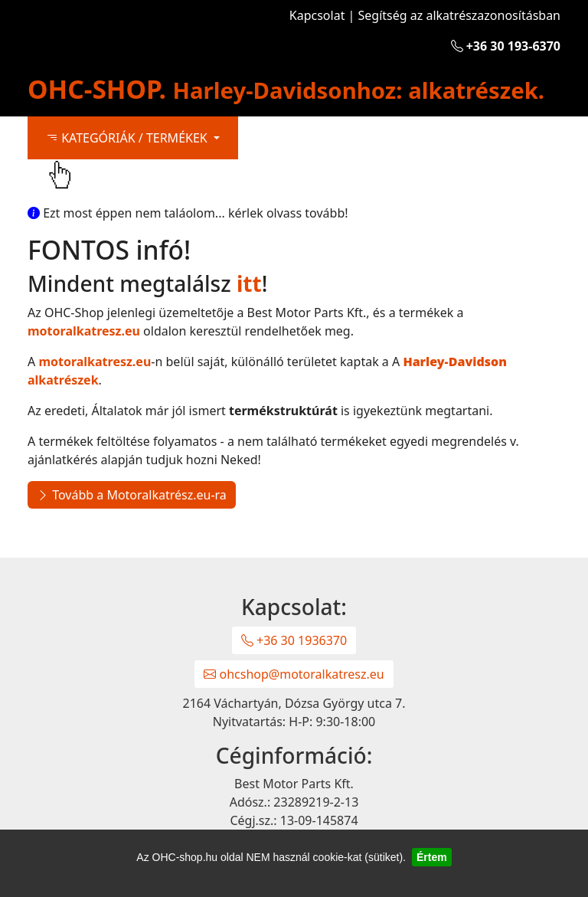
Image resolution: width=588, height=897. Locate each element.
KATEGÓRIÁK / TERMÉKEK (128, 138)
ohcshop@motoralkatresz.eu (294, 674)
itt (249, 283)
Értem (432, 857)
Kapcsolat (317, 15)
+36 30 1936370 (294, 640)
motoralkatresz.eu (84, 331)
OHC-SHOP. (286, 89)
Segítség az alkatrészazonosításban (459, 15)
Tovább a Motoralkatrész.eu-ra (132, 495)
